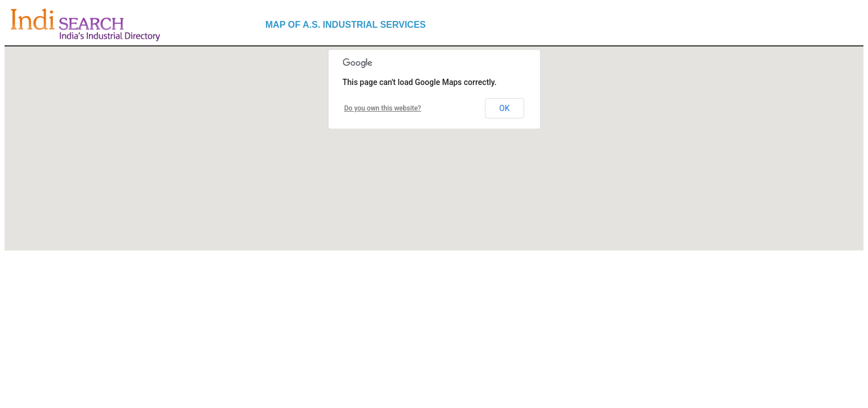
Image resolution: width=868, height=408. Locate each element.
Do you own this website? (383, 108)
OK (505, 108)
